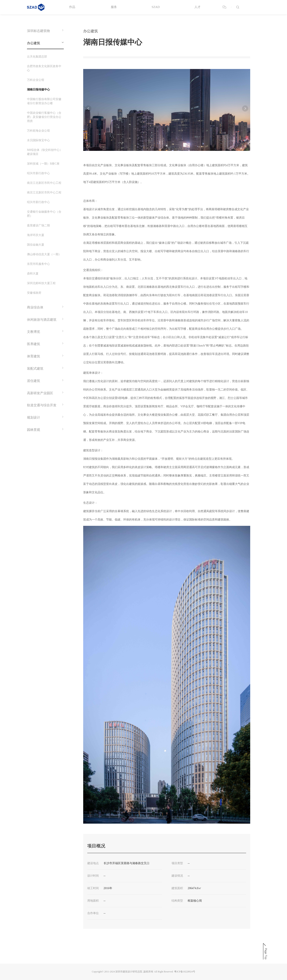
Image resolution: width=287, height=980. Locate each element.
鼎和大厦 (33, 274)
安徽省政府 (34, 293)
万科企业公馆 (36, 80)
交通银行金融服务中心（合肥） (44, 214)
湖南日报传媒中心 (38, 90)
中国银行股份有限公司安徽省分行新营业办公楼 (44, 101)
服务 (114, 7)
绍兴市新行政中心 (38, 173)
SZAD (156, 7)
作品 (72, 7)
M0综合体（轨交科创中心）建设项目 (45, 152)
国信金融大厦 (36, 245)
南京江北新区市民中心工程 (44, 183)
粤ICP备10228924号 (185, 972)
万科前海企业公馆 (38, 131)
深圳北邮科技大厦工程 (41, 283)
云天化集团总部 (37, 57)
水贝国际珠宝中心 (38, 140)
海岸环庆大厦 (36, 235)
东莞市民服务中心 (38, 264)
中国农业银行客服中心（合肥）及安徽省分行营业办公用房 (44, 117)
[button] (167, 146)
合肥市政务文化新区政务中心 (44, 68)
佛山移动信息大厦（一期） (44, 254)
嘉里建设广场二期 (38, 225)
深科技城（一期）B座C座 (43, 164)
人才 (197, 7)
